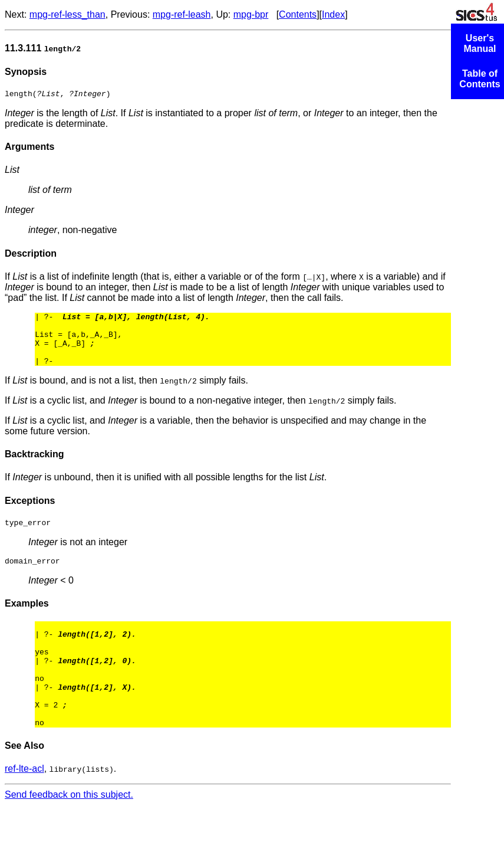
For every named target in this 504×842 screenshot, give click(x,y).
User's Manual (480, 43)
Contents (298, 14)
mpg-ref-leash (182, 14)
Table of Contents (480, 79)
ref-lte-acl (24, 806)
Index (333, 14)
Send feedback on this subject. (69, 832)
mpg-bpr (251, 14)
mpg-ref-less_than (67, 14)
